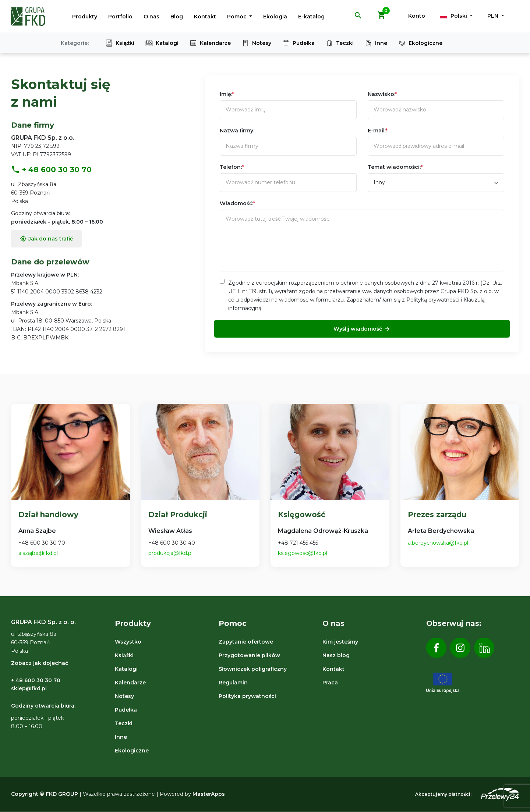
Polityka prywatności (247, 696)
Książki (120, 43)
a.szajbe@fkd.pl (38, 553)
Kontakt (205, 17)
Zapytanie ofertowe (246, 642)
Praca (330, 683)
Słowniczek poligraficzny (253, 669)
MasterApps (209, 794)
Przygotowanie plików (249, 655)
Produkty (85, 17)
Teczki (340, 43)
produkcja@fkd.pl (170, 553)
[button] (358, 18)
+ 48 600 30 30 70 (51, 170)
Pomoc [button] (238, 17)
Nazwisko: (382, 94)
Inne (376, 43)
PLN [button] (494, 16)
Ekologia (275, 17)
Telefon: (232, 167)
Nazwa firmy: (237, 131)
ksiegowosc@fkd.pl (303, 553)
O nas (151, 17)
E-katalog (311, 17)
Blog (177, 17)
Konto (417, 16)
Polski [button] (454, 16)
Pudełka (298, 43)
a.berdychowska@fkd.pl (438, 543)
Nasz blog (336, 655)
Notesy (257, 43)
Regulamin (233, 683)
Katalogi (162, 43)
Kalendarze (210, 43)
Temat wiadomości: (395, 167)
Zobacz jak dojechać (40, 663)
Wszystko (128, 642)
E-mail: (378, 131)
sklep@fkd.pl (29, 688)
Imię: (227, 94)
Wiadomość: (237, 203)
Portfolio (120, 17)
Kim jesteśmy (340, 642)
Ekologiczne (420, 43)
